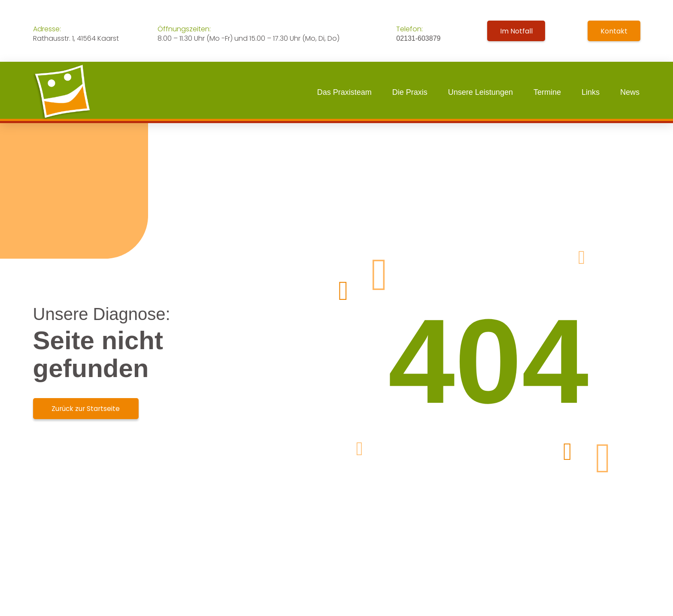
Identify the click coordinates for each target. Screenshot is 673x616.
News (630, 92)
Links (591, 92)
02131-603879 (418, 38)
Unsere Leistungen (480, 92)
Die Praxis (410, 92)
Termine (547, 92)
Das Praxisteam (344, 92)
